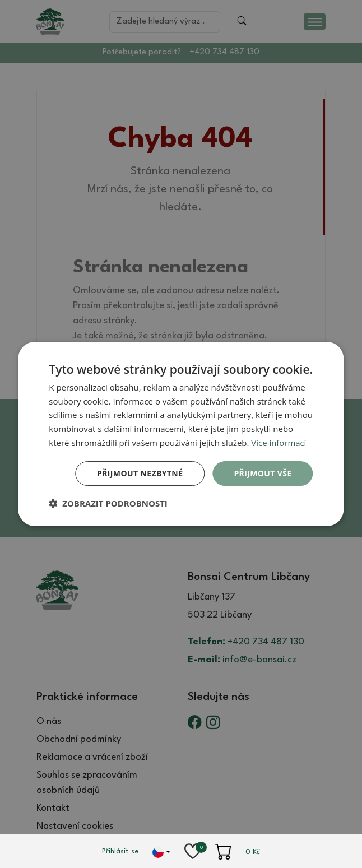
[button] (108, 503)
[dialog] (181, 434)
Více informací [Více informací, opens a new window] (279, 443)
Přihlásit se (120, 851)
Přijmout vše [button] (263, 473)
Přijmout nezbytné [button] (140, 473)
